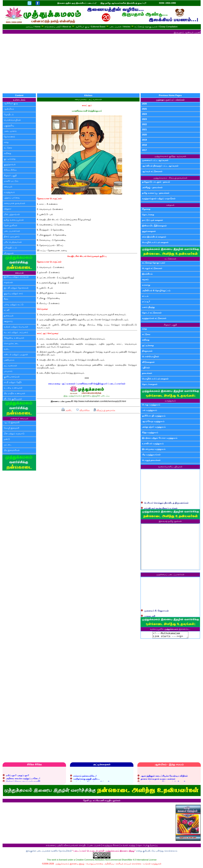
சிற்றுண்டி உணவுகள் (14, 338)
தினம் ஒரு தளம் (12, 236)
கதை (6, 142)
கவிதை (7, 153)
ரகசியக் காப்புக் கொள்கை (129, 865)
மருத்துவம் (9, 192)
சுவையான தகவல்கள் (14, 203)
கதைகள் (170, 205)
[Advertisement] (101, 63)
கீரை (6, 299)
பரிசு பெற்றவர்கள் (13, 242)
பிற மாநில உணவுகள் (14, 393)
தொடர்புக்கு (143, 846)
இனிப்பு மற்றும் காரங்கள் (16, 277)
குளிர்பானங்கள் (12, 377)
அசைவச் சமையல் (19, 418)
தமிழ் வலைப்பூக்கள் (14, 220)
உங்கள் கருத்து (128, 846)
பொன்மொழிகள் (12, 120)
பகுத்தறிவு (9, 125)
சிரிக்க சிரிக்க (10, 170)
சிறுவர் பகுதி (10, 175)
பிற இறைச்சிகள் (12, 450)
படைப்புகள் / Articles (120, 27)
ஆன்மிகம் (9, 109)
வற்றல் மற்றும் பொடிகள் (16, 327)
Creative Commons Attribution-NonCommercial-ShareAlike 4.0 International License (116, 861)
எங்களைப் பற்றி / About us (58, 27)
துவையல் (9, 316)
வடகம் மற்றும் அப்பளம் (16, 332)
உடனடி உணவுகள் (13, 388)
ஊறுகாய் (8, 321)
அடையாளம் (10, 131)
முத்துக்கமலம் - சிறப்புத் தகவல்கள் (170, 178)
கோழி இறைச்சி (11, 428)
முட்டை (8, 445)
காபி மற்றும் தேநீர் (13, 382)
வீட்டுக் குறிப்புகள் (13, 399)
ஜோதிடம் (9, 114)
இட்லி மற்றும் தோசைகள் (16, 288)
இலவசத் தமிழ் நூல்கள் (170, 521)
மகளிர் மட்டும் (11, 181)
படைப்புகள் (95, 846)
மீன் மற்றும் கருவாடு (14, 434)
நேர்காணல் (9, 137)
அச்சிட (67, 410)
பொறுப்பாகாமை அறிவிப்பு (100, 865)
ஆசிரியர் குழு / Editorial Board (90, 27)
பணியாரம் (9, 360)
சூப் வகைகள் (10, 366)
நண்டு (7, 439)
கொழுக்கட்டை (11, 343)
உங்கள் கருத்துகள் (152, 865)
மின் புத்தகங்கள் (12, 214)
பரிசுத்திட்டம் (10, 248)
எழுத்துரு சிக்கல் (111, 846)
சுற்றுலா (8, 209)
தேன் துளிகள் (11, 225)
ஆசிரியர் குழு (11, 103)
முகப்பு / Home (33, 27)
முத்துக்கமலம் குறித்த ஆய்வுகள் (170, 156)
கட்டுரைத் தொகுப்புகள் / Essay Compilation (156, 27)
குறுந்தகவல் (10, 164)
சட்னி (7, 310)
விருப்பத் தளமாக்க (104, 410)
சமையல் (8, 187)
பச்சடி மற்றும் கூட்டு (14, 304)
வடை (7, 349)
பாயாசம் (8, 371)
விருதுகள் (9, 253)
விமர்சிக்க (83, 410)
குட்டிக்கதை (10, 159)
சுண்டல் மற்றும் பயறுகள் (16, 354)
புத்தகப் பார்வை (12, 198)
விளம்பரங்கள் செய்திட (75, 846)
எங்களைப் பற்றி (54, 846)
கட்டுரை (8, 148)
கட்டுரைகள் (170, 259)
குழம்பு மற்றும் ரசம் (13, 293)
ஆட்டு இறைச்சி (12, 422)
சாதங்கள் (8, 282)
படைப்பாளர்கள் (12, 231)
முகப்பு (154, 846)
